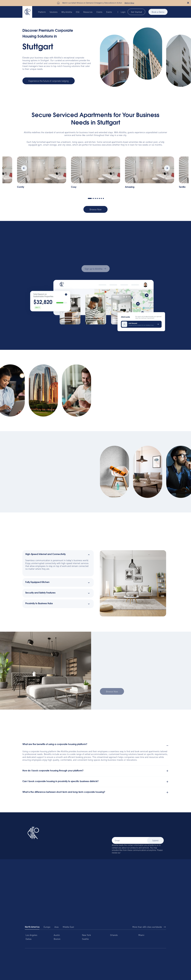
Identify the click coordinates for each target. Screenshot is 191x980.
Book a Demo (158, 12)
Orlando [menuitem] (114, 935)
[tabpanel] (96, 174)
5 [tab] (99, 198)
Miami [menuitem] (141, 935)
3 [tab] (95, 198)
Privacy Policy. (127, 853)
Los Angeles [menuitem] (31, 935)
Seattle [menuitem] (85, 939)
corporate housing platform (43, 751)
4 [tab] (97, 198)
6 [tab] (101, 198)
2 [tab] (93, 198)
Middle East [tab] (68, 927)
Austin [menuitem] (57, 935)
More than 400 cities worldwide (147, 927)
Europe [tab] (47, 927)
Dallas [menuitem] (29, 939)
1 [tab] (90, 198)
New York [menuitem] (86, 935)
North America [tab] (32, 927)
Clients (99, 12)
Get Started (136, 12)
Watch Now (129, 3)
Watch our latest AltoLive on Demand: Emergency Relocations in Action (92, 3)
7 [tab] (103, 198)
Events (109, 12)
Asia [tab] (56, 927)
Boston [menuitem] (57, 939)
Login (123, 12)
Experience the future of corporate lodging (49, 81)
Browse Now (95, 209)
